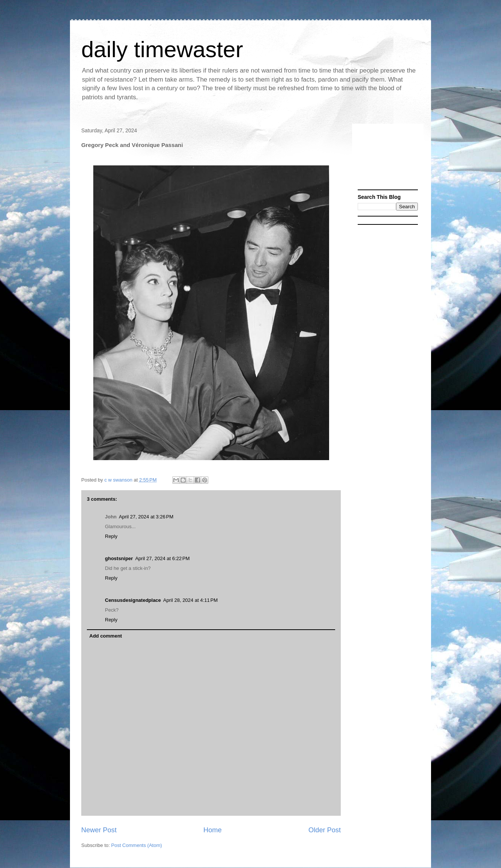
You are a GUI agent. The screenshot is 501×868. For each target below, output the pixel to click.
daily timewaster (162, 49)
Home (213, 830)
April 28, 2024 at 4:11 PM (191, 600)
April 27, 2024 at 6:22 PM (162, 558)
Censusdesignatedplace (133, 600)
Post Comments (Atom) (137, 845)
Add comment (106, 636)
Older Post (325, 830)
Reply (111, 536)
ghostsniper (119, 558)
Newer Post (99, 830)
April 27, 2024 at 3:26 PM (146, 517)
